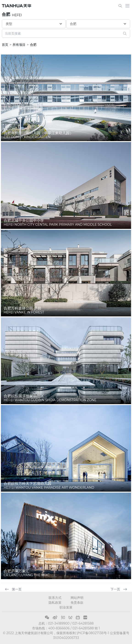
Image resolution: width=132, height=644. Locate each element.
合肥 (6, 14)
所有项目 (19, 45)
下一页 (119, 589)
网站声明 (77, 598)
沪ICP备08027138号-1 (93, 633)
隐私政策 (55, 603)
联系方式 (55, 598)
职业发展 (66, 607)
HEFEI (17, 15)
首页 (5, 45)
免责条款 (77, 603)
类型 (34, 24)
